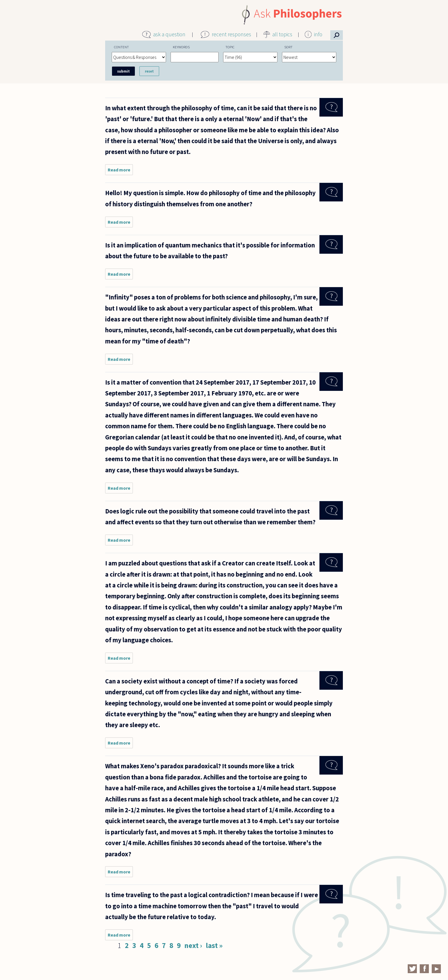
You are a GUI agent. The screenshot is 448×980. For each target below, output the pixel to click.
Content (121, 47)
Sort (288, 47)
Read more (120, 171)
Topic (230, 47)
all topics (282, 34)
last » (214, 945)
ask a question (169, 34)
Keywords (181, 47)
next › (193, 945)
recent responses (231, 34)
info (318, 34)
